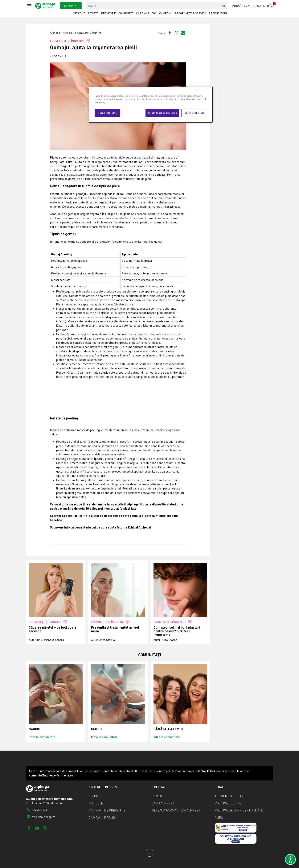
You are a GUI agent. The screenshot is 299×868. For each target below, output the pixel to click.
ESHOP (71, 6)
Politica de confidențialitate (239, 810)
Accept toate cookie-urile (162, 113)
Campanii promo (102, 818)
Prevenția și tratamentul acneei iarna (115, 629)
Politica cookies (228, 803)
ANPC (219, 818)
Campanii (166, 13)
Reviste (93, 13)
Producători (218, 13)
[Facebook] (29, 828)
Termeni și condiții (230, 796)
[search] (224, 6)
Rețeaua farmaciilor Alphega (176, 810)
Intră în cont (241, 6)
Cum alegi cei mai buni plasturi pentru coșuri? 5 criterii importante (177, 631)
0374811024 (37, 810)
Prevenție (108, 13)
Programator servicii (190, 13)
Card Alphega (146, 13)
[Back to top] (149, 853)
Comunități (126, 13)
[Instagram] (45, 828)
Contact (158, 796)
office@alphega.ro (41, 817)
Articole (79, 13)
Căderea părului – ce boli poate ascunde (53, 629)
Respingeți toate (107, 113)
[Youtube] (37, 828)
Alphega (55, 33)
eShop (94, 796)
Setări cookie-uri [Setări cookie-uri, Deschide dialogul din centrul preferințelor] (194, 113)
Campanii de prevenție (107, 810)
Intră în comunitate (42, 737)
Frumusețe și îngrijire (88, 33)
